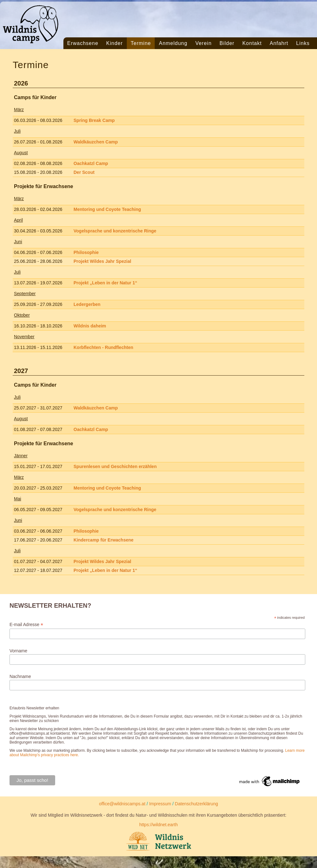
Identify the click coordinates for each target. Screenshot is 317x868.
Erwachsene (83, 43)
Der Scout (84, 172)
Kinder (114, 43)
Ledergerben (87, 304)
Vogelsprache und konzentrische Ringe (115, 231)
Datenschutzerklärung (197, 804)
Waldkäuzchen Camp (96, 142)
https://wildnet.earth (158, 825)
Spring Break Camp (94, 120)
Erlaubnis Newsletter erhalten (34, 708)
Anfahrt (279, 43)
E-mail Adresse (26, 625)
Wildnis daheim (90, 326)
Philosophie (86, 252)
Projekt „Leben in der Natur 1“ (105, 283)
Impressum (160, 804)
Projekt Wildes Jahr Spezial (102, 261)
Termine (141, 43)
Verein (203, 43)
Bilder (227, 43)
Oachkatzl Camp (91, 163)
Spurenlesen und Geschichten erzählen (115, 466)
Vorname (18, 651)
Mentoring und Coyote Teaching (107, 209)
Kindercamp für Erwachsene (104, 540)
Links (303, 43)
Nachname (20, 676)
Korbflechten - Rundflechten (103, 347)
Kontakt (252, 43)
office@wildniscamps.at (122, 804)
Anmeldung (173, 43)
